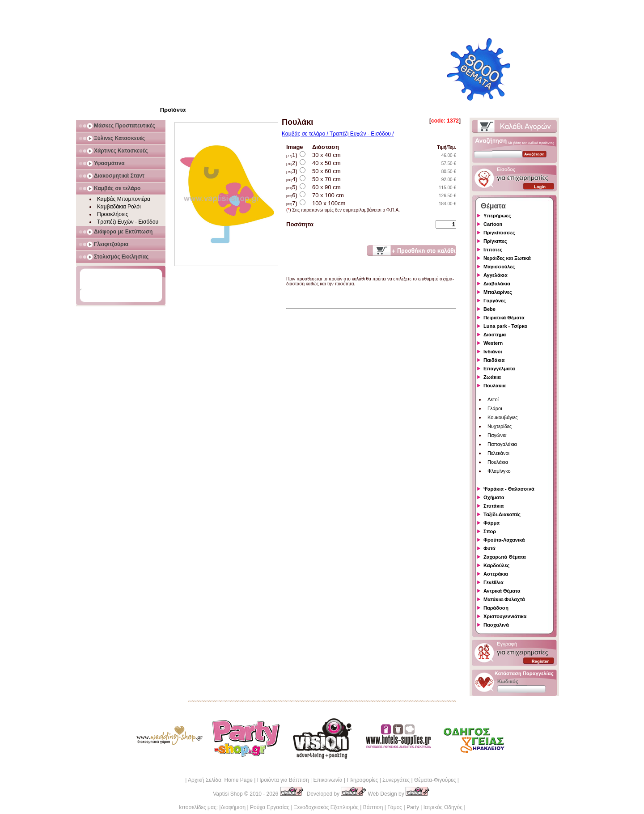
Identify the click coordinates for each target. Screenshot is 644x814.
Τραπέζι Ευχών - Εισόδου (128, 222)
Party (413, 807)
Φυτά (489, 548)
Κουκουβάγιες (503, 417)
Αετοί (493, 399)
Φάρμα (491, 523)
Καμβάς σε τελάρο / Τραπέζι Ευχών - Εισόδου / (338, 134)
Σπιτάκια (494, 506)
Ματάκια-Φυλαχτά (504, 599)
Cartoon (493, 224)
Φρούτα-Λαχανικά (504, 540)
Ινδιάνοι (493, 352)
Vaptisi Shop (228, 794)
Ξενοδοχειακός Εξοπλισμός (326, 807)
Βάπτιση (373, 807)
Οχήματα (494, 497)
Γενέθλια (494, 582)
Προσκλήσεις (112, 214)
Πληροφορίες (362, 780)
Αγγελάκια (496, 275)
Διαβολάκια (497, 284)
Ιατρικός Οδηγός (443, 807)
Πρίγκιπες (495, 241)
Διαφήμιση (233, 807)
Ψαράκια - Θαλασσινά (509, 489)
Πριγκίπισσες (499, 233)
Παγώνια (497, 435)
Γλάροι (495, 408)
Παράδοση (496, 608)
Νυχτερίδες (500, 426)
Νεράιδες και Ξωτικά (507, 258)
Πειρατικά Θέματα (504, 318)
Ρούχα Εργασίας (270, 807)
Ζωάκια (492, 377)
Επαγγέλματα (499, 369)
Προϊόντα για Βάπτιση (283, 780)
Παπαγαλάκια (502, 444)
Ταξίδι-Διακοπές (502, 514)
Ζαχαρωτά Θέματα (505, 557)
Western (493, 343)
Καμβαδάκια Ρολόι (119, 207)
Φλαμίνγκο (499, 471)
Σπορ (490, 531)
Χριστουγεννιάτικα (505, 616)
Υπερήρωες (497, 216)
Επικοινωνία (328, 780)
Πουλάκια (495, 386)
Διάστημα (495, 335)
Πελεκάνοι (498, 453)
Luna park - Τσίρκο (505, 326)
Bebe (489, 309)
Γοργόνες (495, 301)
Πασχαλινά (496, 625)
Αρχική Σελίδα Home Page (220, 780)
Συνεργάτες (396, 780)
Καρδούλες (496, 565)
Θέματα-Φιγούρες (435, 780)
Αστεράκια (496, 574)
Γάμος (395, 807)
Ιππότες (493, 250)
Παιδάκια (494, 360)
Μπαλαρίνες (498, 292)
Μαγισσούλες (499, 267)
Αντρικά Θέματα (502, 591)
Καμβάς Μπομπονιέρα (124, 199)
